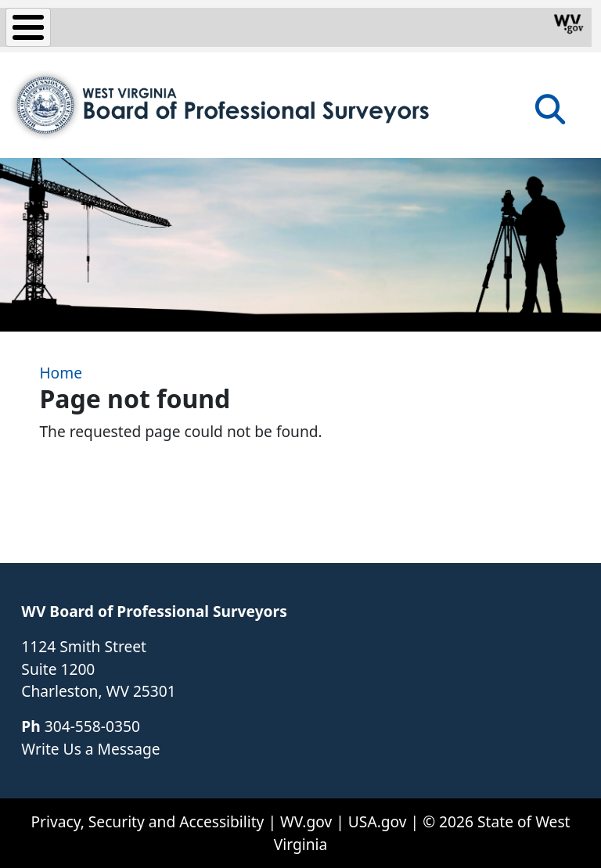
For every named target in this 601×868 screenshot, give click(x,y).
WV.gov (306, 821)
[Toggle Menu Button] (28, 27)
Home (61, 373)
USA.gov (378, 821)
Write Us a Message (90, 749)
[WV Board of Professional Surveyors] (221, 105)
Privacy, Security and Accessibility (147, 821)
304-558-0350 (92, 726)
